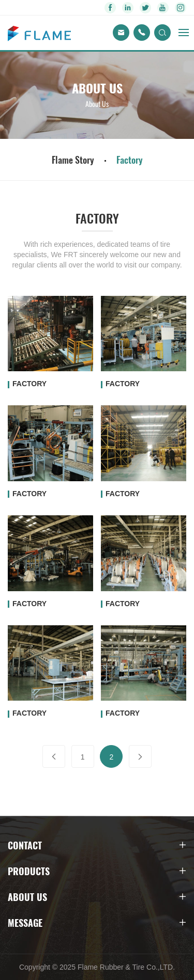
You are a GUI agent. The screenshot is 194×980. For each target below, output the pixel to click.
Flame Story (73, 160)
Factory (130, 160)
